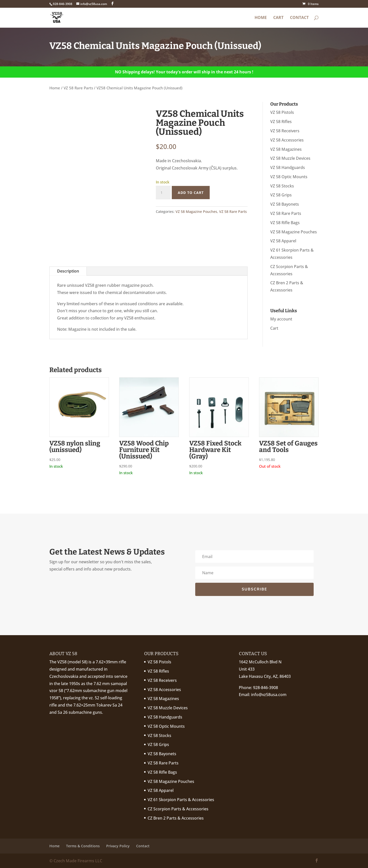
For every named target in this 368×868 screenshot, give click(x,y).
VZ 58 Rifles (281, 122)
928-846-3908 (266, 688)
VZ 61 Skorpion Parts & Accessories (181, 800)
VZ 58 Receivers (285, 131)
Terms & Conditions (83, 846)
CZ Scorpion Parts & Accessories (178, 809)
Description (68, 271)
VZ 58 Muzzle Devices (290, 158)
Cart (278, 18)
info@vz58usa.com (269, 695)
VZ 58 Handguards (288, 167)
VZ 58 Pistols (282, 112)
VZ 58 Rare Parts (78, 88)
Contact (299, 18)
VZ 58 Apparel (283, 241)
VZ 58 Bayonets (285, 204)
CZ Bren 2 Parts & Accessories (176, 818)
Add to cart (191, 193)
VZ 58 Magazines (286, 149)
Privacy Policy (118, 846)
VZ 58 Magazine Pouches (196, 212)
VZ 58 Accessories (287, 140)
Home (261, 18)
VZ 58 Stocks (282, 186)
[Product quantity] (163, 193)
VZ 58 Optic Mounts (289, 177)
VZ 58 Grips (281, 195)
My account (281, 319)
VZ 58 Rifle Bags (285, 223)
